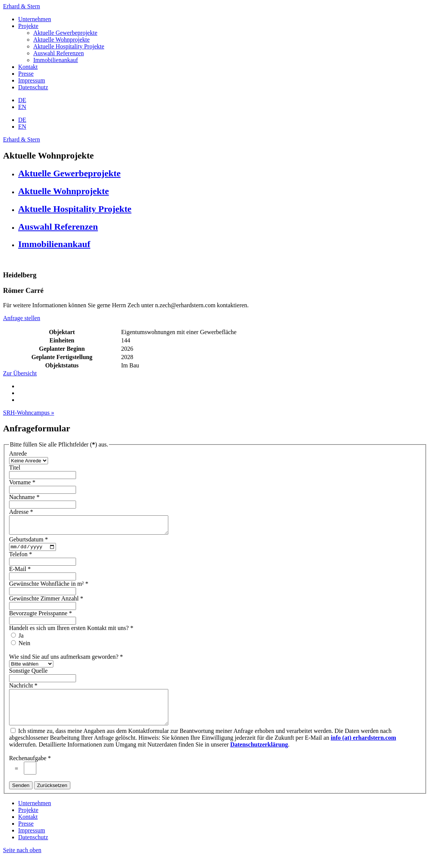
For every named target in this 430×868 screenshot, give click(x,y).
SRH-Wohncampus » (29, 413)
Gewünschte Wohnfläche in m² (49, 588)
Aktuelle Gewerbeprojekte (65, 33)
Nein (24, 648)
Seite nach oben (22, 861)
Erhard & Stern (22, 6)
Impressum (32, 80)
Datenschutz (33, 87)
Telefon (21, 559)
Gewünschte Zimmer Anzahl (47, 603)
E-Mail (21, 573)
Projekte (28, 26)
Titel (15, 467)
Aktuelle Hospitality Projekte (69, 46)
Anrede (18, 453)
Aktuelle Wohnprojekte (61, 40)
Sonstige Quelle (28, 675)
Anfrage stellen (22, 318)
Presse (26, 74)
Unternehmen (35, 19)
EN (22, 107)
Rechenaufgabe (31, 769)
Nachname (25, 497)
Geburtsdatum (29, 543)
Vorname (23, 482)
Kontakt (28, 67)
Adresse (22, 512)
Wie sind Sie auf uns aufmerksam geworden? (67, 661)
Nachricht (24, 690)
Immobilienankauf (56, 60)
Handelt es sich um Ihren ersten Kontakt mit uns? (72, 632)
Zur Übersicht (20, 373)
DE (22, 100)
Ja (21, 640)
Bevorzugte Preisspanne (41, 618)
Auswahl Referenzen (59, 53)
